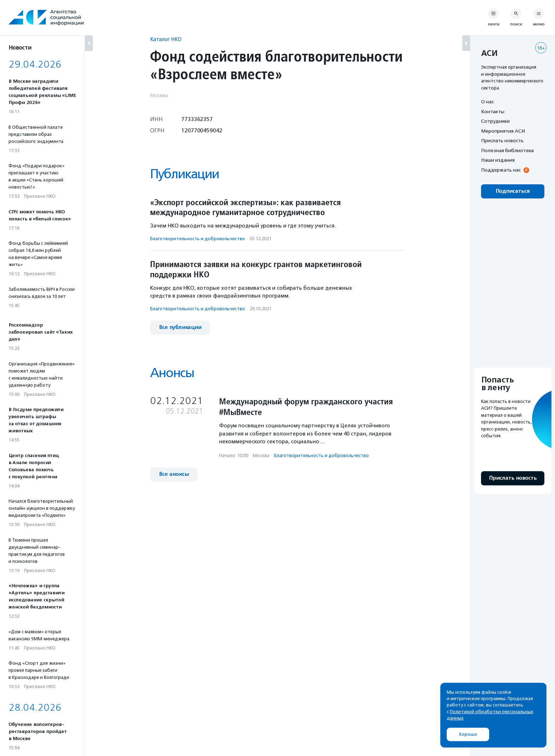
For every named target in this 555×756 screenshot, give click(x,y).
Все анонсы (174, 474)
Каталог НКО (166, 39)
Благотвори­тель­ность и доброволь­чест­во (198, 239)
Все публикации (180, 327)
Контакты (493, 111)
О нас (487, 102)
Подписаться (513, 191)
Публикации (184, 174)
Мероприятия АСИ (503, 131)
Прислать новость (502, 140)
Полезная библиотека (507, 150)
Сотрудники (495, 121)
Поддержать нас (501, 170)
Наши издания (498, 160)
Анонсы (172, 373)
